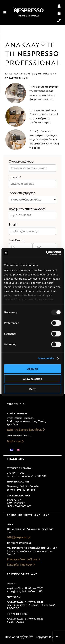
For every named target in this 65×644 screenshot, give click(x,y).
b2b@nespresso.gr (19, 537)
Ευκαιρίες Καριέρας (21, 565)
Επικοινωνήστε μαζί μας (24, 560)
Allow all (32, 369)
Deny (32, 389)
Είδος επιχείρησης (22, 193)
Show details (46, 358)
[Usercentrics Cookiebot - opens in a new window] (46, 253)
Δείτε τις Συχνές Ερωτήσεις (26, 430)
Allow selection (32, 379)
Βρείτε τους (15, 441)
